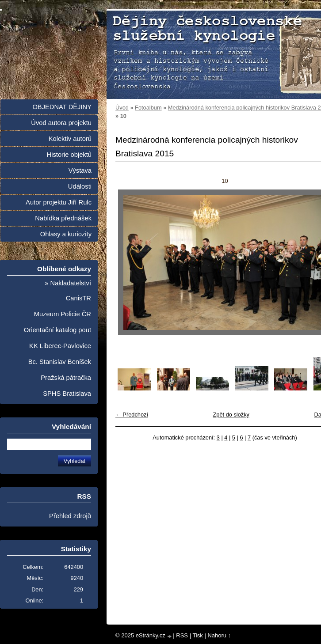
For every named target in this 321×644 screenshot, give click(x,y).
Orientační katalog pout (57, 330)
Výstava (80, 170)
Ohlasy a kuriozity (66, 234)
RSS (182, 635)
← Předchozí (132, 415)
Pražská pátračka (66, 378)
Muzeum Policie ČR (63, 314)
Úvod (122, 108)
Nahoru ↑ (219, 635)
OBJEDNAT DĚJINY (62, 107)
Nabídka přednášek (63, 218)
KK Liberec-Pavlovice (60, 346)
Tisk (197, 635)
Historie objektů (69, 155)
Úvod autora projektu (61, 123)
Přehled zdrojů (70, 516)
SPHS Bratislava (67, 394)
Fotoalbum (148, 108)
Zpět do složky (231, 415)
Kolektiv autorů (70, 139)
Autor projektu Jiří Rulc (59, 202)
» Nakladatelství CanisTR (68, 291)
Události (80, 186)
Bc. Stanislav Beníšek (60, 362)
